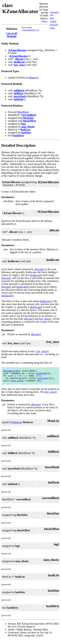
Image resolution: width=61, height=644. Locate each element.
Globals (53, 22)
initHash (18, 100)
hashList (25, 131)
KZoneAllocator (17, 51)
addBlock (19, 91)
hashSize (26, 134)
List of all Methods (12, 36)
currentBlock (29, 116)
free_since (19, 66)
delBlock (19, 94)
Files (52, 19)
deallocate (19, 63)
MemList (34, 79)
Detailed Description (18, 146)
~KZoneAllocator (18, 57)
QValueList (16, 427)
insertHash (20, 97)
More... (45, 21)
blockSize (28, 119)
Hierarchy (54, 25)
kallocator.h (31, 31)
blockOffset (30, 122)
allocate (19, 60)
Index (52, 28)
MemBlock (23, 113)
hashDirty (19, 136)
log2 (24, 125)
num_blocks (28, 128)
